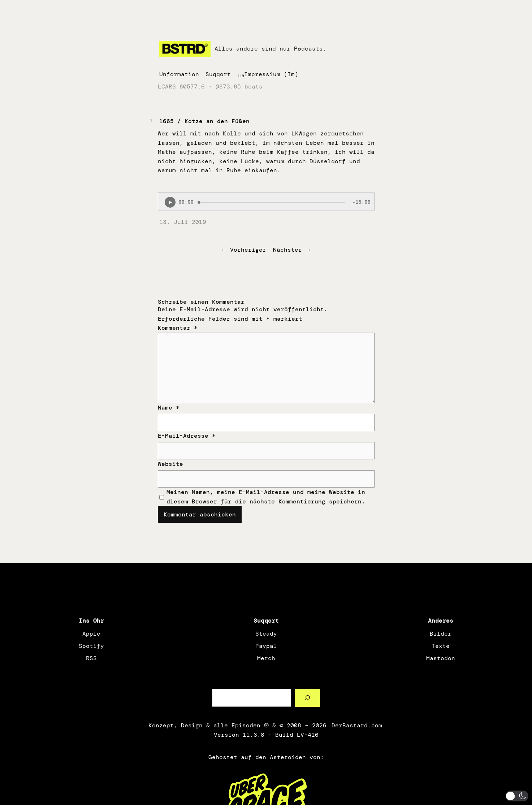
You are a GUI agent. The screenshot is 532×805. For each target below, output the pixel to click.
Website (170, 464)
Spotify (91, 646)
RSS (91, 658)
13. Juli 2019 (183, 222)
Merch (266, 658)
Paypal (266, 646)
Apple (91, 634)
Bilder (441, 634)
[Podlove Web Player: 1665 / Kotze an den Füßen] (266, 202)
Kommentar (178, 328)
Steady (266, 634)
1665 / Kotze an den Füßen (204, 121)
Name (169, 408)
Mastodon (441, 658)
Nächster (287, 250)
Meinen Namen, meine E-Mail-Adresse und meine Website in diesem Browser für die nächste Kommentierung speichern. (266, 497)
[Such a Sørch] (308, 698)
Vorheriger (248, 250)
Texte (441, 646)
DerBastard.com (356, 725)
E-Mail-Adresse (187, 436)
